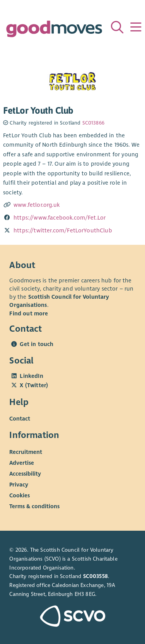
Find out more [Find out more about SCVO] (29, 313)
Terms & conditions (34, 506)
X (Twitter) (34, 385)
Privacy (19, 485)
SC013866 (93, 123)
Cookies (20, 495)
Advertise (22, 463)
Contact (20, 419)
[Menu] (136, 27)
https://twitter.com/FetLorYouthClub (63, 230)
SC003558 (96, 576)
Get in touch (37, 344)
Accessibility (25, 474)
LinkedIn (31, 376)
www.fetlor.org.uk (37, 205)
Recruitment (26, 452)
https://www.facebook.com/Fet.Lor (60, 218)
